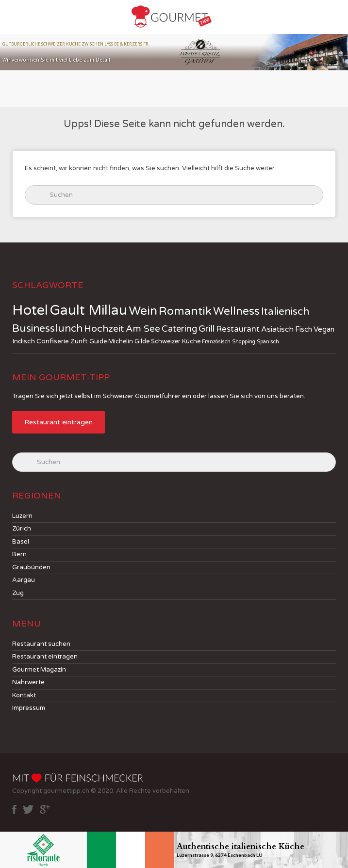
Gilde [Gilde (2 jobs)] (142, 341)
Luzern (22, 516)
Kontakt (24, 695)
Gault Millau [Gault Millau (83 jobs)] (88, 310)
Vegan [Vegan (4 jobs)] (324, 329)
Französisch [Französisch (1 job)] (216, 342)
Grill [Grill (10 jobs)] (207, 329)
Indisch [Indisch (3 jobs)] (24, 341)
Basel (21, 542)
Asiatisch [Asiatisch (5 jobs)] (277, 330)
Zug (18, 593)
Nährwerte (28, 682)
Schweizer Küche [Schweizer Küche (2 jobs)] (176, 341)
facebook (14, 809)
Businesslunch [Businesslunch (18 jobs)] (47, 329)
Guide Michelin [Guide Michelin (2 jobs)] (111, 341)
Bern (19, 554)
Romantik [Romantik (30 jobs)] (185, 311)
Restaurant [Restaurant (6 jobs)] (238, 329)
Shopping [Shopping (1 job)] (244, 342)
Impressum (29, 708)
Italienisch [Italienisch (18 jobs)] (285, 312)
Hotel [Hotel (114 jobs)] (30, 310)
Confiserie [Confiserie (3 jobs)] (53, 341)
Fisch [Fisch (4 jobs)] (304, 329)
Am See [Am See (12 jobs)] (143, 329)
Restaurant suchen (41, 644)
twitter (28, 809)
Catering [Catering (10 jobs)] (179, 329)
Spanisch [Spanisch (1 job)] (268, 342)
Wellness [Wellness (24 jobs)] (236, 311)
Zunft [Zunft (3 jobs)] (79, 341)
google (45, 809)
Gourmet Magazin (39, 670)
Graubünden (31, 567)
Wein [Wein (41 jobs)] (143, 311)
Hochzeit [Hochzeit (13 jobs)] (104, 329)
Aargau (24, 580)
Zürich (22, 529)
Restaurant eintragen (58, 422)
